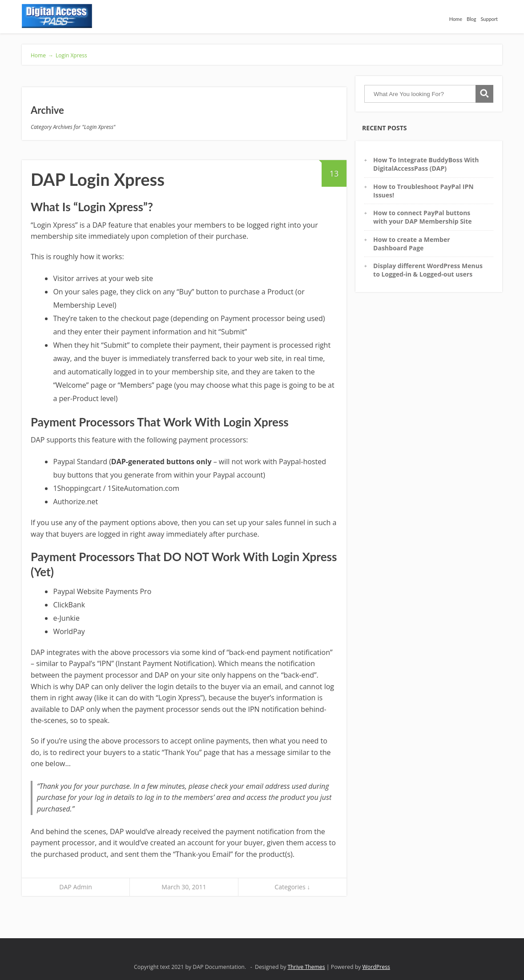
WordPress (376, 967)
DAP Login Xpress (98, 179)
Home (456, 19)
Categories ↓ (292, 887)
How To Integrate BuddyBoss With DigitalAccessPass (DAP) (426, 164)
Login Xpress (71, 55)
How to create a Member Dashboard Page (411, 244)
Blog (472, 19)
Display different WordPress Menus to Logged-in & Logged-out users (428, 270)
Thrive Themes (306, 967)
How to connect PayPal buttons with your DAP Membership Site (422, 217)
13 (330, 169)
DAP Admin (76, 887)
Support (490, 19)
